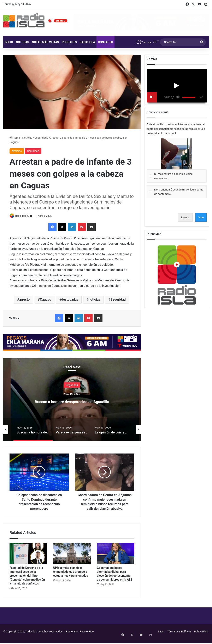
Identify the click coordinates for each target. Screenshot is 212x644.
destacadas (70, 300)
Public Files (201, 636)
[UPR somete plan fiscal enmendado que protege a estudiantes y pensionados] (72, 558)
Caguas (46, 300)
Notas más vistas (45, 42)
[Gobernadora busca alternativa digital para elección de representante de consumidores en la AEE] (116, 558)
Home (15, 138)
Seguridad (41, 138)
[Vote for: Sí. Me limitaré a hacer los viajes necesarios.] (177, 161)
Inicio (9, 42)
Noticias (22, 42)
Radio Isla (87, 42)
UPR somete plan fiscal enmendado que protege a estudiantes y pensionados (71, 577)
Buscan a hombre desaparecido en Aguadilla (72, 401)
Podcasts (69, 42)
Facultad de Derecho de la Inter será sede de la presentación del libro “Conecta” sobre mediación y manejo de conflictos (27, 581)
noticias (95, 300)
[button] (177, 154)
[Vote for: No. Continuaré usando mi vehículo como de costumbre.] (177, 192)
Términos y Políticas (179, 636)
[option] (72, 400)
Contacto (105, 42)
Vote (201, 217)
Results (185, 217)
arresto (24, 300)
